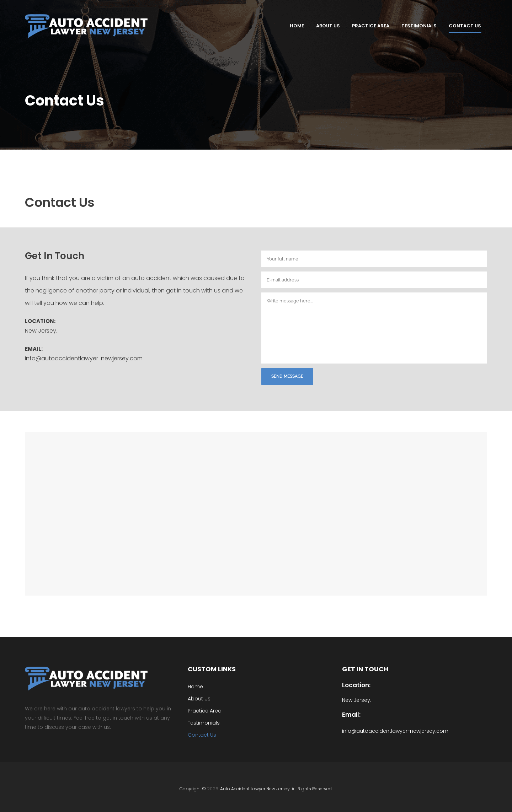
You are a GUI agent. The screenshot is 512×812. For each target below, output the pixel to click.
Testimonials (204, 703)
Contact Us (202, 715)
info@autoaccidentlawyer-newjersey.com (84, 358)
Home (195, 666)
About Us (199, 678)
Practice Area (205, 690)
